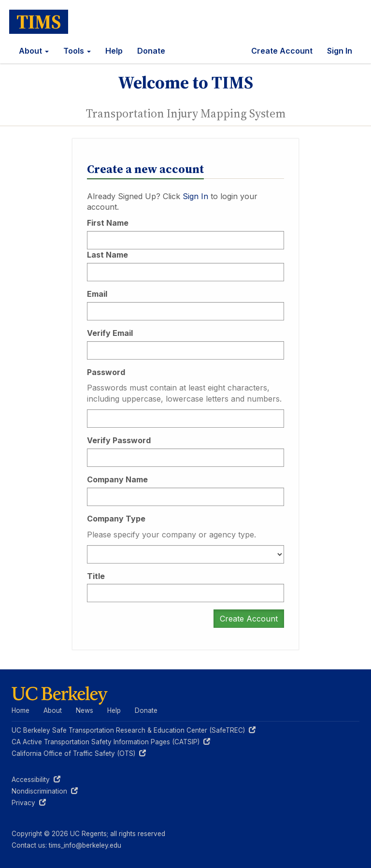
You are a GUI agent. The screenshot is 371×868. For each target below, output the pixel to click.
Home (21, 710)
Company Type (116, 519)
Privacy (29, 803)
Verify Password (119, 440)
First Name (108, 223)
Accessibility (36, 780)
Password (106, 372)
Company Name (117, 479)
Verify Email (110, 333)
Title (96, 576)
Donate (151, 51)
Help (114, 51)
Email (97, 294)
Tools (77, 51)
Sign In (340, 51)
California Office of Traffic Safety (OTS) (79, 753)
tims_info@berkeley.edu (85, 845)
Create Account (282, 51)
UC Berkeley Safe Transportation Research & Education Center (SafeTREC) (134, 730)
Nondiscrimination (45, 791)
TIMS (39, 22)
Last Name (107, 255)
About (34, 51)
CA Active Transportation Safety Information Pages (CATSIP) (111, 742)
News (85, 710)
